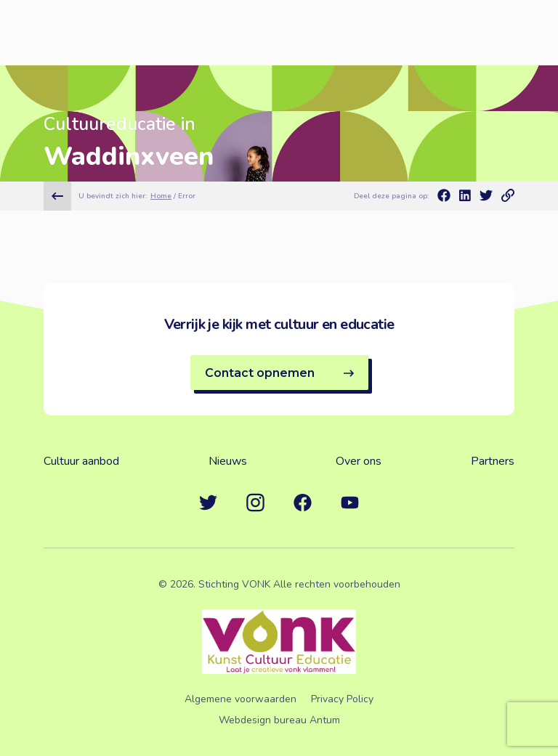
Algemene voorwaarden (240, 699)
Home (161, 196)
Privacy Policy (342, 699)
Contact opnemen (279, 373)
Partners (493, 461)
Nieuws (228, 461)
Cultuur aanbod (81, 461)
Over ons (359, 461)
